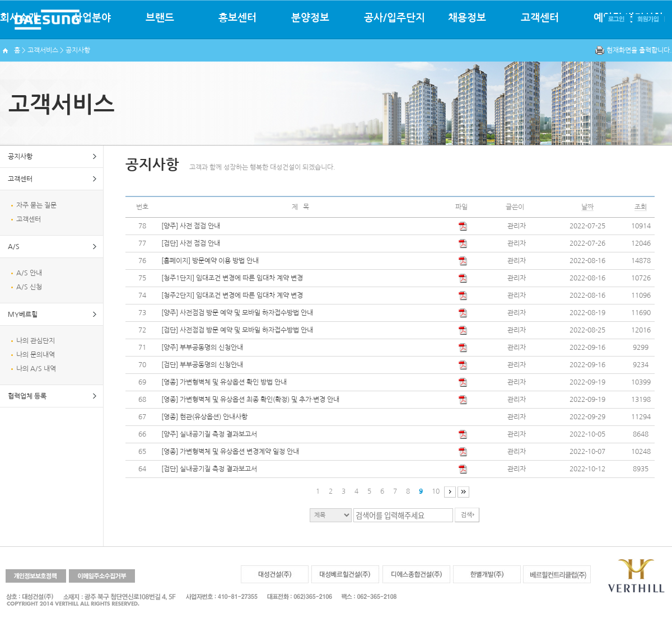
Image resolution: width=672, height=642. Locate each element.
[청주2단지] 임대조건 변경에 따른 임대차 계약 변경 (232, 296)
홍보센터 (237, 18)
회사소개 (19, 18)
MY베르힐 (23, 315)
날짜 (587, 207)
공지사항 (20, 157)
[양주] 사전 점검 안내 (191, 226)
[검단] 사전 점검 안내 (191, 243)
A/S (14, 247)
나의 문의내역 (36, 355)
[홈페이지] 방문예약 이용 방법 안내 (210, 261)
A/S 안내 (29, 273)
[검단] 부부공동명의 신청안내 (202, 365)
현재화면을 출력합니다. (639, 50)
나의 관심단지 (36, 341)
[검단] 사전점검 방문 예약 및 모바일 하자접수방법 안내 (237, 330)
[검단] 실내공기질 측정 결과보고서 (209, 469)
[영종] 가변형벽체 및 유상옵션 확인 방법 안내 (224, 382)
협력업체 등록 (27, 396)
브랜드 (160, 18)
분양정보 (310, 18)
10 (436, 491)
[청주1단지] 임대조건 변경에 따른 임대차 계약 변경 (232, 278)
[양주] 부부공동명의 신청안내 (202, 348)
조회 (641, 207)
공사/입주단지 (395, 18)
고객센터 (540, 18)
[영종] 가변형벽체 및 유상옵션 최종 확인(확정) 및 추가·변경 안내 (250, 400)
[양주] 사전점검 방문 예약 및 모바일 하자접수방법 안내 (237, 313)
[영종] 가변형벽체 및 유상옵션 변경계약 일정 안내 (230, 452)
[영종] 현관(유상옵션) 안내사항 (204, 417)
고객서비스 (43, 50)
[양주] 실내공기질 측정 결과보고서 (209, 434)
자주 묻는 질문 (36, 205)
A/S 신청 (29, 287)
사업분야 (92, 18)
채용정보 (467, 18)
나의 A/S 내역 (36, 369)
